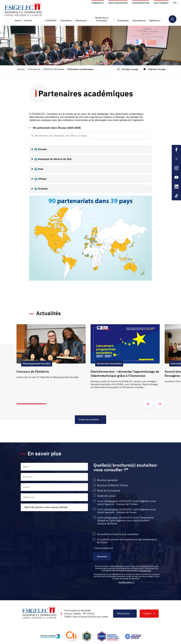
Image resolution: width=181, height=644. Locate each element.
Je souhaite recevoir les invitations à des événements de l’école (127, 541)
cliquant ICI (145, 571)
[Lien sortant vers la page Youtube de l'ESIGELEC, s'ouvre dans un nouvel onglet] (176, 177)
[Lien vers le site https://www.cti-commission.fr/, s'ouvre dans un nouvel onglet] (71, 637)
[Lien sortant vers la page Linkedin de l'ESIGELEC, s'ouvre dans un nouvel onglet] (176, 186)
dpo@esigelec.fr (127, 582)
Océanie (43, 189)
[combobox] (54, 507)
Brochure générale (107, 480)
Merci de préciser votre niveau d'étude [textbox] (46, 507)
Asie (41, 169)
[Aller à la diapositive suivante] (160, 404)
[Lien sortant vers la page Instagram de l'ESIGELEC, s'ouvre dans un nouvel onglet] (176, 168)
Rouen (18, 21)
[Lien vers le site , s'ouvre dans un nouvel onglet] (87, 637)
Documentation (141, 3)
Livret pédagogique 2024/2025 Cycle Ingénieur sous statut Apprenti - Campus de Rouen (127, 511)
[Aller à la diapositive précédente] (148, 404)
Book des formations (109, 491)
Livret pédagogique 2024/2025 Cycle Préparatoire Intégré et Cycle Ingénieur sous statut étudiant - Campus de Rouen (125, 520)
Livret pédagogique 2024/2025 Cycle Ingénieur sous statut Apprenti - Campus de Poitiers (127, 503)
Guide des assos (106, 496)
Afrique (42, 179)
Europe (42, 149)
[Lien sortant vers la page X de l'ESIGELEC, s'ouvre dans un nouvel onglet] (176, 159)
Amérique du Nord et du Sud (55, 159)
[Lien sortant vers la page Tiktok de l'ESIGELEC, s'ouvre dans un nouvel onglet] (176, 196)
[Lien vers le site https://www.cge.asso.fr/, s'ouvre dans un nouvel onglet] (133, 637)
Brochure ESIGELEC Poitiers (113, 485)
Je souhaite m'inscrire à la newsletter (118, 534)
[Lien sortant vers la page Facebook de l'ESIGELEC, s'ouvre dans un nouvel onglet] (176, 149)
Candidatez (98, 3)
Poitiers (28, 21)
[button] (52, 20)
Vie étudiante (161, 3)
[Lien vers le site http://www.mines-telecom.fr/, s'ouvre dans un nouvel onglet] (50, 637)
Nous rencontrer (118, 3)
